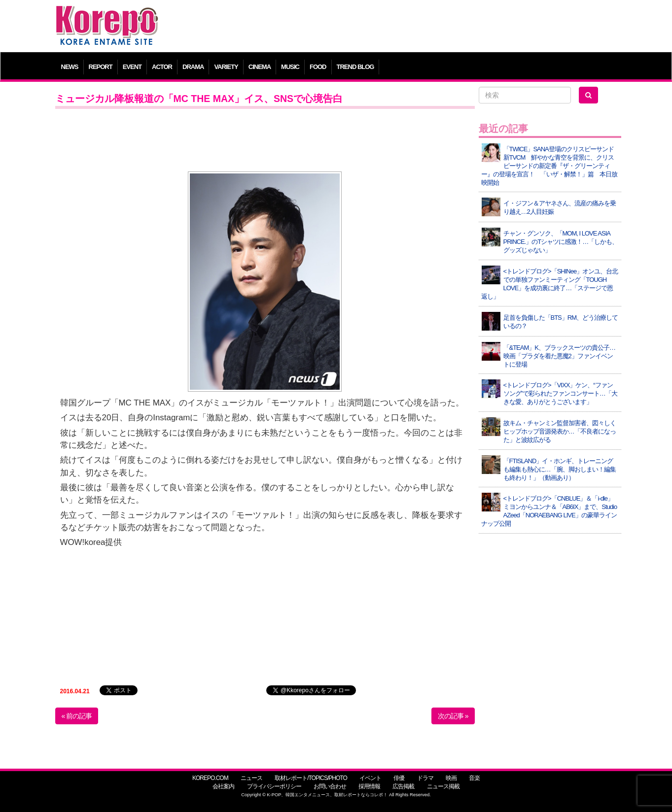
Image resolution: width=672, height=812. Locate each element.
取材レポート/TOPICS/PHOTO (311, 778)
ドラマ (425, 778)
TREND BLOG (355, 67)
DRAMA (193, 67)
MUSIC (290, 67)
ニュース (251, 778)
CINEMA (260, 67)
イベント (370, 778)
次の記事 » (453, 716)
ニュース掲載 (443, 786)
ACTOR (162, 67)
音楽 (474, 778)
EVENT (132, 67)
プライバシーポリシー (274, 786)
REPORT (101, 67)
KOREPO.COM (210, 778)
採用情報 (369, 786)
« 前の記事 (77, 716)
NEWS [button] (70, 67)
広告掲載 (403, 786)
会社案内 (223, 786)
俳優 (399, 778)
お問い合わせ (330, 786)
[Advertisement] (407, 27)
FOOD (318, 67)
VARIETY (226, 67)
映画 (451, 778)
